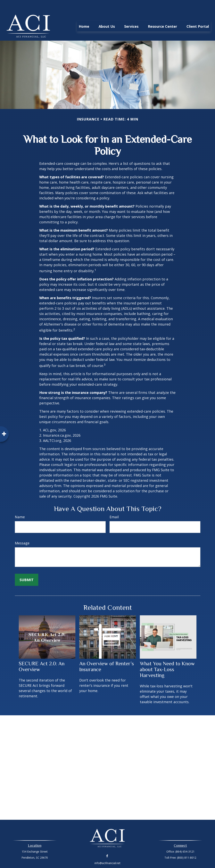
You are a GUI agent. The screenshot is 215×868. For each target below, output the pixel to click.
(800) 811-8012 (187, 846)
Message (22, 531)
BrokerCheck (148, 858)
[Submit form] (27, 568)
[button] (84, 14)
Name (20, 505)
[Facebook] (107, 844)
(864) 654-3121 (185, 840)
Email (114, 505)
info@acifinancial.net (107, 851)
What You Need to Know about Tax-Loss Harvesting (167, 658)
